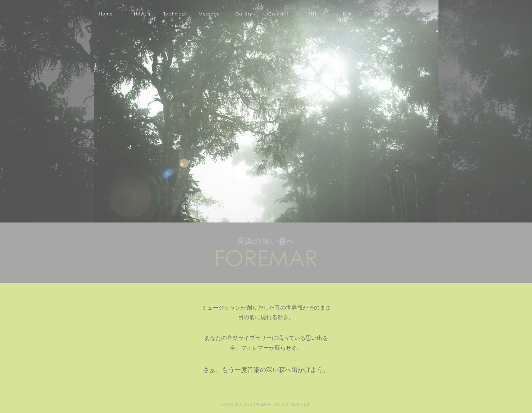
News (140, 14)
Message (209, 14)
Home (106, 14)
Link (347, 14)
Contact (278, 14)
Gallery (244, 14)
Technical (175, 14)
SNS (313, 14)
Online (382, 14)
